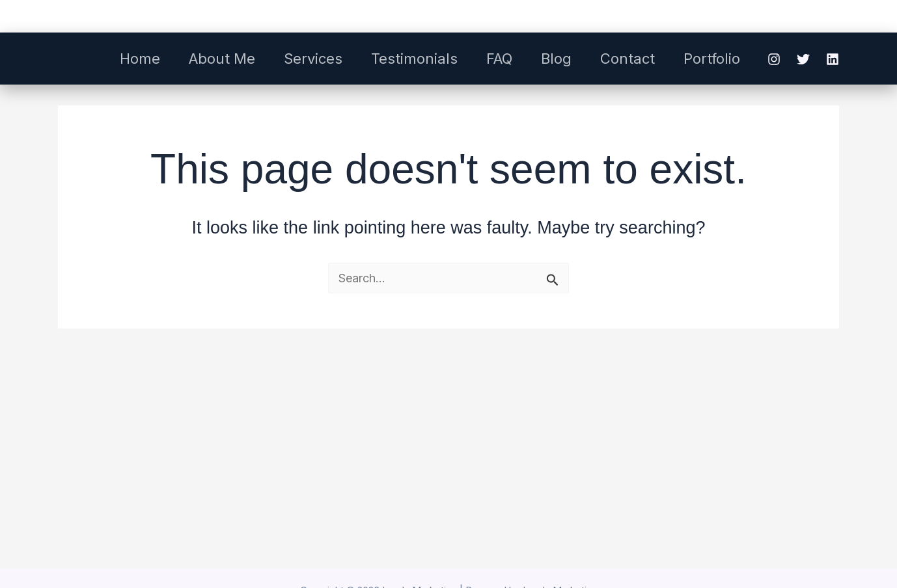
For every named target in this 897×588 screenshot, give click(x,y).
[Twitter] (803, 59)
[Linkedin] (833, 59)
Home (140, 59)
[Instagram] (774, 59)
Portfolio (712, 59)
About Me (222, 59)
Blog (556, 59)
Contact (628, 59)
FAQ (499, 59)
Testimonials (414, 59)
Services (313, 59)
